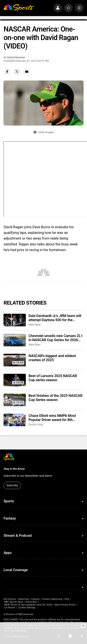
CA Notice (10, 608)
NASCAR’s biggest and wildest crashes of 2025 (52, 358)
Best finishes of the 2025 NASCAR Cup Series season (56, 398)
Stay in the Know (14, 469)
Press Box (31, 602)
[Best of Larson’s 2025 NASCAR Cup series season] (15, 380)
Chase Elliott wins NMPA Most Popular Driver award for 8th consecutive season (52, 418)
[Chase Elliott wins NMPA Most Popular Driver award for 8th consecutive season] (15, 420)
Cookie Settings (27, 608)
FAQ (67, 599)
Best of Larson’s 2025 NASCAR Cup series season (53, 378)
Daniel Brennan (16, 57)
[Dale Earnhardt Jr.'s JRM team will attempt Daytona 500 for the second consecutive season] (15, 320)
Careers (35, 599)
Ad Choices (10, 599)
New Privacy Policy (65, 605)
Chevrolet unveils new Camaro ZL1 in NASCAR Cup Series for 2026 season (56, 338)
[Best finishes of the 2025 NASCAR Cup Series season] (15, 400)
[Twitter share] (17, 72)
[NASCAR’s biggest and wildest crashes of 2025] (15, 360)
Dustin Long (36, 424)
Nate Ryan (35, 325)
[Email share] (27, 72)
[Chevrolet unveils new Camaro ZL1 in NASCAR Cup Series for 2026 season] (15, 340)
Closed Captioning (52, 599)
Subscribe (12, 485)
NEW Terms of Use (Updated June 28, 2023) (28, 605)
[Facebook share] (7, 72)
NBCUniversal (25, 614)
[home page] (19, 8)
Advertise (24, 599)
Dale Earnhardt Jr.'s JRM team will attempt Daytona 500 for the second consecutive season (55, 318)
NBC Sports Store (14, 602)
